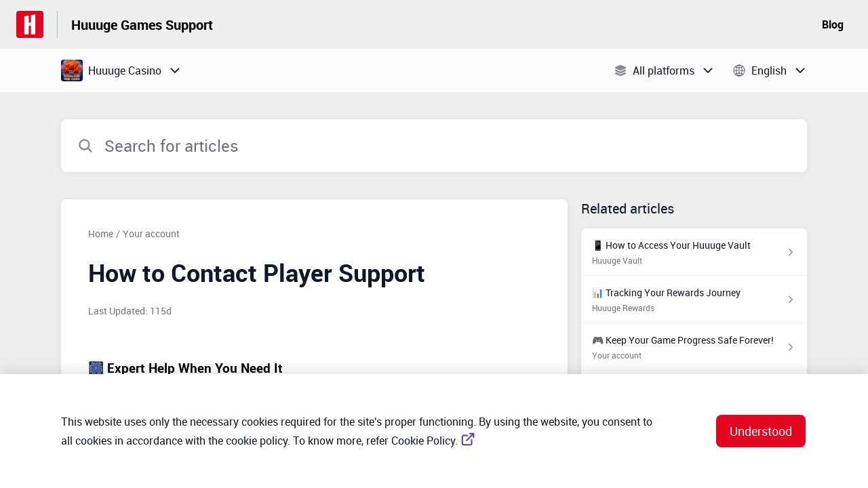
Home (101, 233)
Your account (151, 233)
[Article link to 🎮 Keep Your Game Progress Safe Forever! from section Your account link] (694, 347)
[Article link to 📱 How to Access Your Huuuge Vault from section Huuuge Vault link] (694, 252)
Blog (833, 24)
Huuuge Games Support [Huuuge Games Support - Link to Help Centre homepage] (142, 25)
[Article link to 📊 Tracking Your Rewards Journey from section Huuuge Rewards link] (694, 300)
